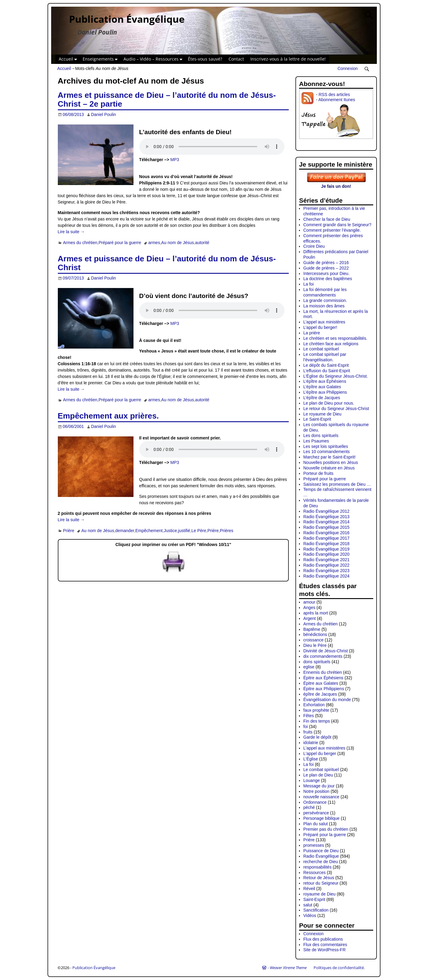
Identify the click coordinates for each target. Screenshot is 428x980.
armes (154, 243)
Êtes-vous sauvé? (205, 59)
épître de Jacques (320, 694)
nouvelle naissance (321, 797)
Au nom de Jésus (178, 243)
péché (309, 807)
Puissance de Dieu (321, 851)
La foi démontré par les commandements (325, 292)
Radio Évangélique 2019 (326, 549)
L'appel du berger (320, 753)
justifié (184, 531)
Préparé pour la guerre (120, 243)
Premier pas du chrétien (326, 829)
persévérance (316, 813)
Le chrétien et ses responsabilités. (335, 338)
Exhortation (314, 705)
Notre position (316, 791)
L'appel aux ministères (324, 748)
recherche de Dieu (321, 862)
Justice (170, 531)
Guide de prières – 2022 (326, 268)
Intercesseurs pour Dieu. (326, 273)
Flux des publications (323, 939)
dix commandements (323, 656)
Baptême (312, 629)
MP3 (175, 160)
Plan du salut (316, 824)
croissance (313, 640)
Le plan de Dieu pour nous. (329, 403)
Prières (226, 531)
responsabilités (317, 867)
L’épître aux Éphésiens (325, 381)
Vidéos (310, 915)
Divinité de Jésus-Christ (326, 651)
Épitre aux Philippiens (324, 689)
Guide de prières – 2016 (326, 263)
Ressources (314, 872)
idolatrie (311, 743)
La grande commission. (325, 300)
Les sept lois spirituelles (326, 446)
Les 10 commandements (326, 452)
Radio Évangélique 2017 (326, 538)
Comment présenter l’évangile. (332, 230)
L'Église (311, 759)
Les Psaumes (316, 441)
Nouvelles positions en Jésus (331, 462)
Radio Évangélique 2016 (326, 533)
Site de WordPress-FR (324, 950)
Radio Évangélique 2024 (326, 576)
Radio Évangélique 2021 (326, 560)
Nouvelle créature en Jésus (329, 468)
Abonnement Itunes (337, 100)
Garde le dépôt (317, 737)
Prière (69, 531)
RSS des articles (334, 94)
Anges (309, 608)
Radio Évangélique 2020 (326, 554)
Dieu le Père (315, 645)
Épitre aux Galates (321, 683)
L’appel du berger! (320, 327)
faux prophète (316, 710)
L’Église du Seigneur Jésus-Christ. (336, 376)
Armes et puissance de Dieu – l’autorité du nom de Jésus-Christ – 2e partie (167, 99)
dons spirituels (317, 662)
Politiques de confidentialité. (339, 968)
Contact (236, 59)
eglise (309, 667)
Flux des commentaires (325, 945)
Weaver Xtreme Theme (288, 968)
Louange (312, 780)
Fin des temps (317, 721)
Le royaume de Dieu (322, 414)
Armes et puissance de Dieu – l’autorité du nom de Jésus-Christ (167, 263)
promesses (314, 845)
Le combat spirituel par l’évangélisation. (325, 357)
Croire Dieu (314, 246)
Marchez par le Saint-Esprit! (329, 457)
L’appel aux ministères (324, 322)
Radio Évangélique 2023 (326, 571)
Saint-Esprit (314, 899)
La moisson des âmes (324, 306)
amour (309, 602)
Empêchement (149, 531)
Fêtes (309, 716)
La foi (308, 284)
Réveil (309, 889)
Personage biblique (321, 818)
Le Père (199, 531)
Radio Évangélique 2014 (326, 522)
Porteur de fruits (318, 473)
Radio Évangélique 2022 (326, 565)
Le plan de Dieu (318, 775)
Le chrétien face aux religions (331, 344)
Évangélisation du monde (327, 700)
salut (308, 905)
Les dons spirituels (321, 435)
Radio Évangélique (321, 856)
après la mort (316, 613)
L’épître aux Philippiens (325, 392)
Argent (309, 618)
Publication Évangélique (127, 19)
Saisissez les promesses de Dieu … (337, 484)
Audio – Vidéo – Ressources (154, 59)
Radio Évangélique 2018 (326, 544)
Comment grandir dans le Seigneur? (337, 225)
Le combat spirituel (321, 349)
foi (306, 727)
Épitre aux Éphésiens (323, 678)
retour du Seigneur (321, 883)
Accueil (69, 59)
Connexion (348, 68)
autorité (202, 243)
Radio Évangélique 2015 (326, 527)
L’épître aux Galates (322, 387)
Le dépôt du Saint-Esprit (326, 365)
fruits (308, 732)
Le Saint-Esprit (317, 419)
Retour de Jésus (319, 878)
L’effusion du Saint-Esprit (327, 371)
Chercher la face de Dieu (327, 219)
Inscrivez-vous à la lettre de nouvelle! (288, 59)
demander (125, 531)
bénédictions (315, 634)
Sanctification (316, 910)
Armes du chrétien (80, 243)
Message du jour (319, 786)
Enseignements (101, 59)
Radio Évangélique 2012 (326, 511)
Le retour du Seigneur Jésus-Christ (336, 409)
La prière (312, 333)
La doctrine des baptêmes (328, 279)
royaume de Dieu (319, 894)
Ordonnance (315, 802)
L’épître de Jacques (322, 398)
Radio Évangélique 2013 (326, 517)
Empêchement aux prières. (108, 416)
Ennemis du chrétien (323, 672)
